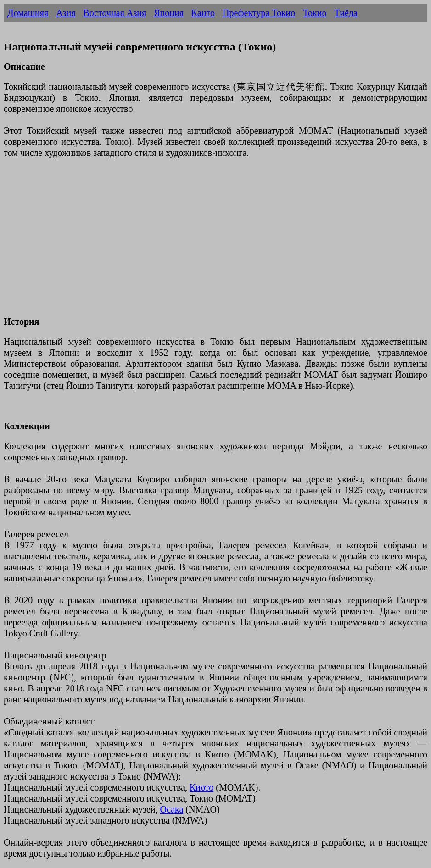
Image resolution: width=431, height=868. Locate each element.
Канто (203, 13)
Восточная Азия (115, 13)
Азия (66, 13)
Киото (202, 787)
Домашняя (28, 13)
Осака (172, 809)
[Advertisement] (215, 243)
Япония (169, 13)
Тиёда (346, 13)
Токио (315, 13)
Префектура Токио (259, 13)
